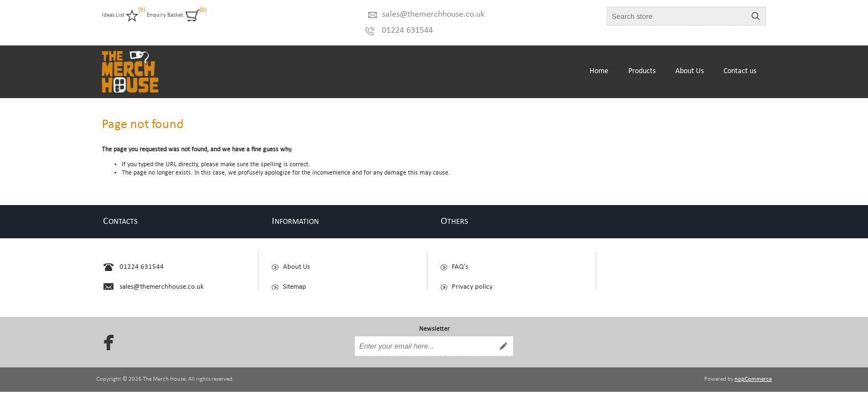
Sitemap (294, 282)
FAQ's (460, 262)
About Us (296, 262)
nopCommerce (753, 370)
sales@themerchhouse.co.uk (433, 14)
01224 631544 (407, 30)
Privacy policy (472, 282)
